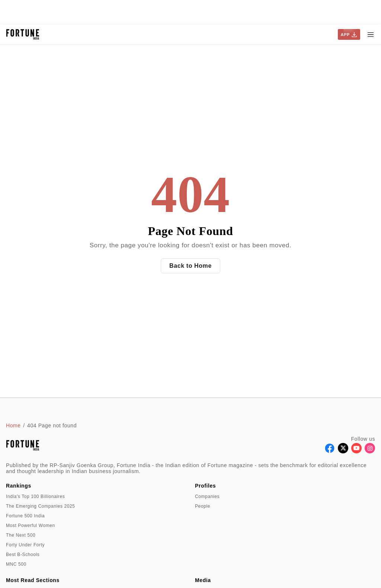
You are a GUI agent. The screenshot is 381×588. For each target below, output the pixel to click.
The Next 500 (21, 535)
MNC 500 (16, 564)
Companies (207, 497)
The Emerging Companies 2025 (41, 506)
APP (349, 35)
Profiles (205, 486)
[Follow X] (343, 451)
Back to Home (190, 266)
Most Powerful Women (31, 526)
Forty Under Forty (25, 545)
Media (203, 580)
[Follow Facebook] (330, 451)
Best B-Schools (23, 555)
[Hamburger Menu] (371, 35)
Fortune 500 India (25, 516)
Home (13, 425)
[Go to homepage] (23, 34)
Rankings (19, 486)
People (203, 506)
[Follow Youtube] (356, 451)
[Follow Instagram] (370, 451)
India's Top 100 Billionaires (35, 497)
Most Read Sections (33, 580)
